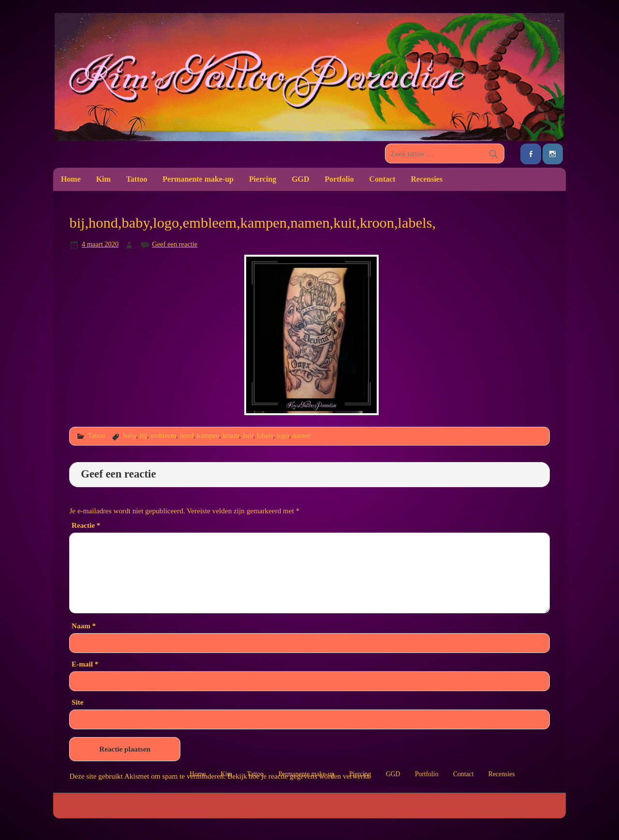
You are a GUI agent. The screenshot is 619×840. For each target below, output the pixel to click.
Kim (103, 179)
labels (265, 435)
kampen (208, 435)
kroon (231, 435)
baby (129, 435)
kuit (248, 435)
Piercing (263, 179)
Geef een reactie (175, 244)
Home (71, 179)
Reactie (86, 525)
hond (186, 435)
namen (302, 435)
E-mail (85, 664)
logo (283, 435)
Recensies (427, 179)
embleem (163, 435)
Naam (84, 626)
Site (77, 702)
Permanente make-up (198, 179)
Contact (383, 179)
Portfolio (339, 179)
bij (143, 435)
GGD (300, 179)
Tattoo (137, 179)
